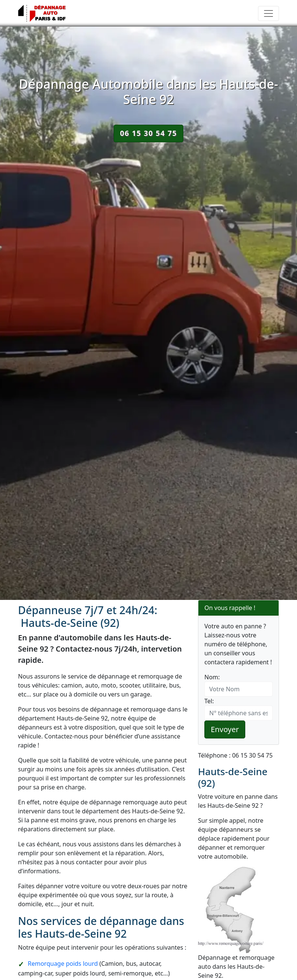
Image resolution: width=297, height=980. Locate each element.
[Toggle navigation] (268, 13)
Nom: (212, 677)
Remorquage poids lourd (63, 964)
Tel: (209, 701)
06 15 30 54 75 (148, 133)
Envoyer (225, 729)
